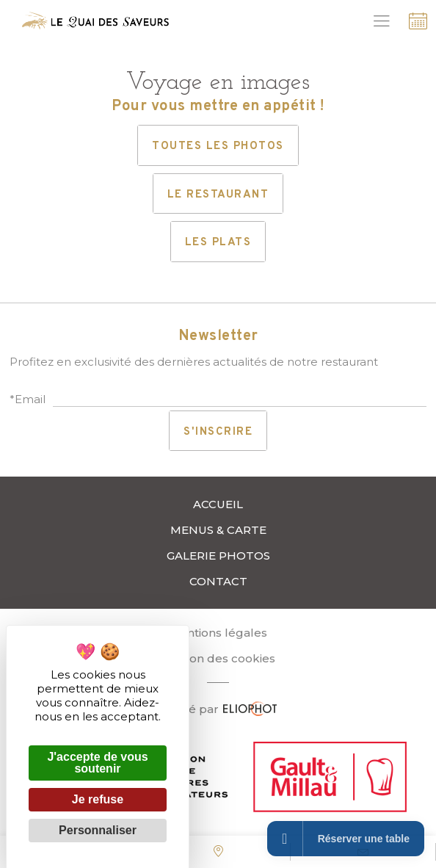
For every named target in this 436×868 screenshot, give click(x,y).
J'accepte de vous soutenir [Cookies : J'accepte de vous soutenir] (97, 763)
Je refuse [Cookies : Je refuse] (98, 799)
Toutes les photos (218, 147)
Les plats (218, 243)
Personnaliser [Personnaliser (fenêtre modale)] (98, 830)
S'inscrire (218, 432)
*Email (28, 399)
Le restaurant (218, 195)
